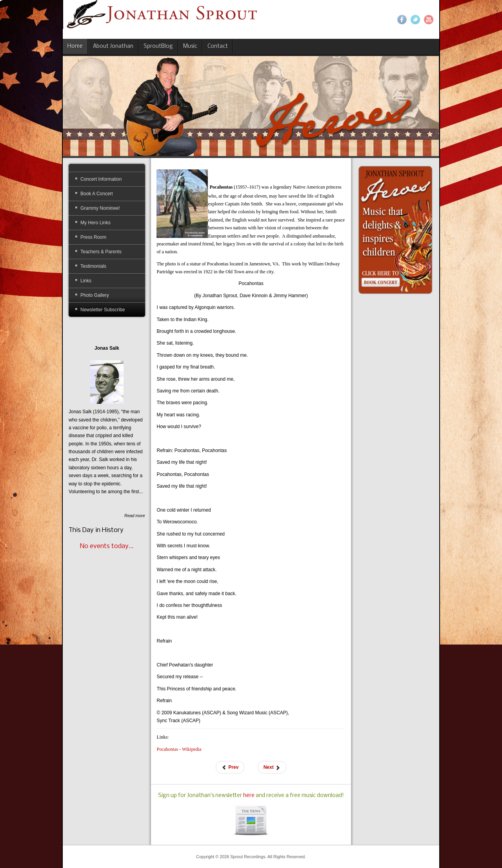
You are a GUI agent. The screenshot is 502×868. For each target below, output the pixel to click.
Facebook (402, 20)
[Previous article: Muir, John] (230, 767)
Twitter (415, 20)
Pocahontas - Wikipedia (179, 749)
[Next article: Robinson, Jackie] (272, 767)
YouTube (429, 20)
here (249, 796)
